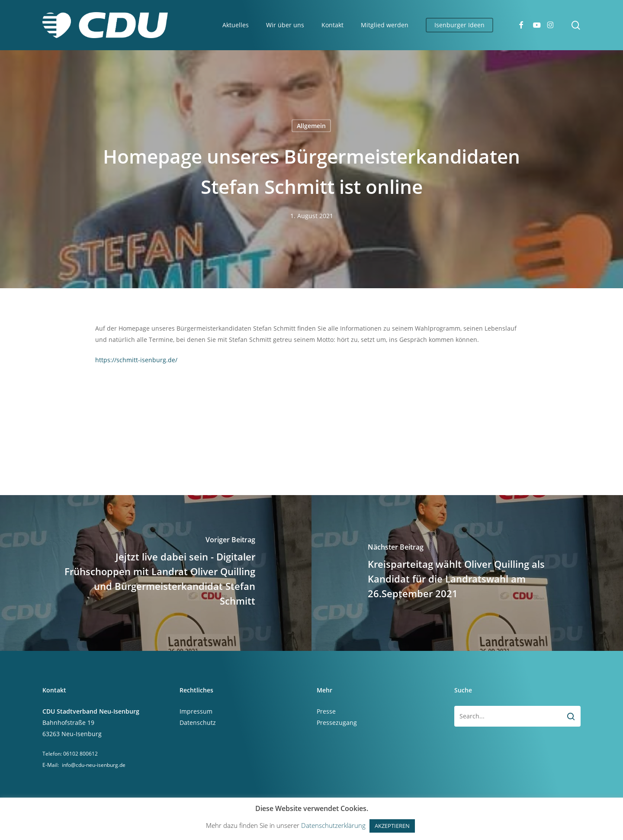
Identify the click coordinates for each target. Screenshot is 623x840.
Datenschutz (198, 723)
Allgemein (311, 126)
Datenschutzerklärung (333, 825)
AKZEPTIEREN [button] (392, 826)
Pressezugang (337, 723)
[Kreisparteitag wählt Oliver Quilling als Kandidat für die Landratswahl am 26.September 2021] (467, 573)
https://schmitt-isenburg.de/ (136, 360)
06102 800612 (80, 754)
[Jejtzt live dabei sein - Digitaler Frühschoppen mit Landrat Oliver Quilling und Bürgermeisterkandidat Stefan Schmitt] (156, 573)
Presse (326, 711)
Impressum (196, 711)
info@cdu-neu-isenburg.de (94, 765)
